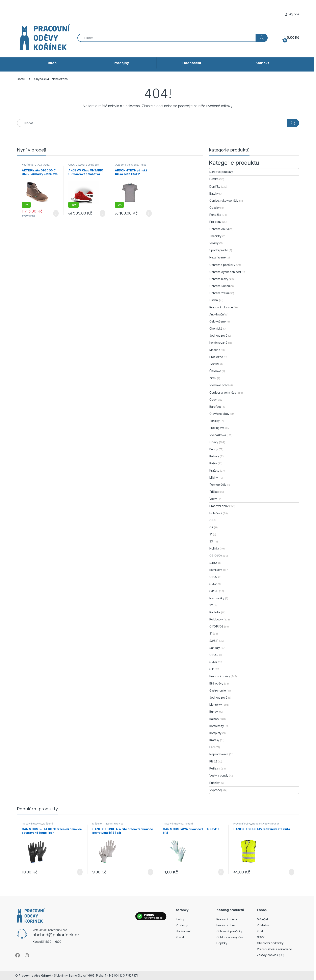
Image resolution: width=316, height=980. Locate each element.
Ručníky (215, 783)
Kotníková (28, 165)
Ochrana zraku (219, 293)
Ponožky (215, 215)
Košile (213, 463)
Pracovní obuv (219, 506)
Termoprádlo (218, 485)
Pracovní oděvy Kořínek (35, 975)
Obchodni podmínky (270, 943)
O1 (211, 520)
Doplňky (215, 186)
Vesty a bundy (219, 775)
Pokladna (263, 925)
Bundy (214, 449)
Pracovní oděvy (220, 676)
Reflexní (215, 768)
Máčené (215, 350)
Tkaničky (215, 236)
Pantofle (215, 612)
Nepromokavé (219, 754)
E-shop (51, 63)
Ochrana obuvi (219, 229)
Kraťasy (214, 470)
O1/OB (213, 655)
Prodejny (121, 63)
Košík (260, 931)
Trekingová (217, 428)
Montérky (216, 705)
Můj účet (292, 14)
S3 (211, 541)
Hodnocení (192, 63)
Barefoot (215, 407)
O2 (211, 527)
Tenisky (215, 421)
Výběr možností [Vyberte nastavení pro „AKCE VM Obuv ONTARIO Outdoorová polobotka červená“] (102, 213)
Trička (143, 165)
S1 (211, 534)
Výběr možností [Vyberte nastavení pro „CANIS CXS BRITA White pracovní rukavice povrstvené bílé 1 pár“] (150, 872)
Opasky (214, 208)
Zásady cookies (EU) (271, 955)
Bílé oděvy (216, 683)
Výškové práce (219, 385)
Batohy (214, 193)
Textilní (214, 364)
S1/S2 (213, 584)
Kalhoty (214, 456)
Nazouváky (217, 598)
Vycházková (218, 435)
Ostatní (214, 300)
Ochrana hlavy (219, 279)
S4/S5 (213, 563)
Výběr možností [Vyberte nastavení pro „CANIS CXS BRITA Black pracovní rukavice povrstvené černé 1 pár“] (80, 872)
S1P (212, 669)
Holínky (214, 548)
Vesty (213, 499)
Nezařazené (218, 257)
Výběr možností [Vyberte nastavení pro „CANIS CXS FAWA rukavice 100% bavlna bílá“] (221, 872)
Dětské (214, 179)
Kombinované (218, 343)
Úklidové (215, 371)
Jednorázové (218, 335)
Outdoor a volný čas (87, 165)
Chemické (216, 328)
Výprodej (216, 790)
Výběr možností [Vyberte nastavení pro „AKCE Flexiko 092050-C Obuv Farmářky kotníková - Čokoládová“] (56, 213)
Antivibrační (217, 314)
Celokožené (218, 321)
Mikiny (214, 478)
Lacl (212, 747)
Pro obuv (215, 222)
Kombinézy (217, 726)
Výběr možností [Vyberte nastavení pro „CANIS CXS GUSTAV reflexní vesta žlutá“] (292, 872)
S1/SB (213, 662)
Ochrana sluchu (219, 286)
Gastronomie (218, 690)
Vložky (214, 243)
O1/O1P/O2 (216, 626)
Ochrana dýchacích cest (225, 272)
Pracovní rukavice (221, 307)
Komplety (215, 733)
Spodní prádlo (219, 250)
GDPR (261, 937)
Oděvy (214, 442)
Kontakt (262, 63)
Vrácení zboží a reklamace (274, 949)
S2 (211, 605)
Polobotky (216, 619)
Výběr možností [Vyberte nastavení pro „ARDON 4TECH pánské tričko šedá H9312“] (149, 213)
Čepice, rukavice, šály (224, 201)
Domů (21, 79)
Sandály (215, 648)
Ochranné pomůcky (222, 265)
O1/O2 (38, 165)
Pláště (213, 761)
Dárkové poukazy (221, 172)
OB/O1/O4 (216, 556)
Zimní (213, 378)
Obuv (46, 165)
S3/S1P (214, 591)
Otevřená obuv (219, 414)
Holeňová (216, 513)
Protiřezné (216, 357)
